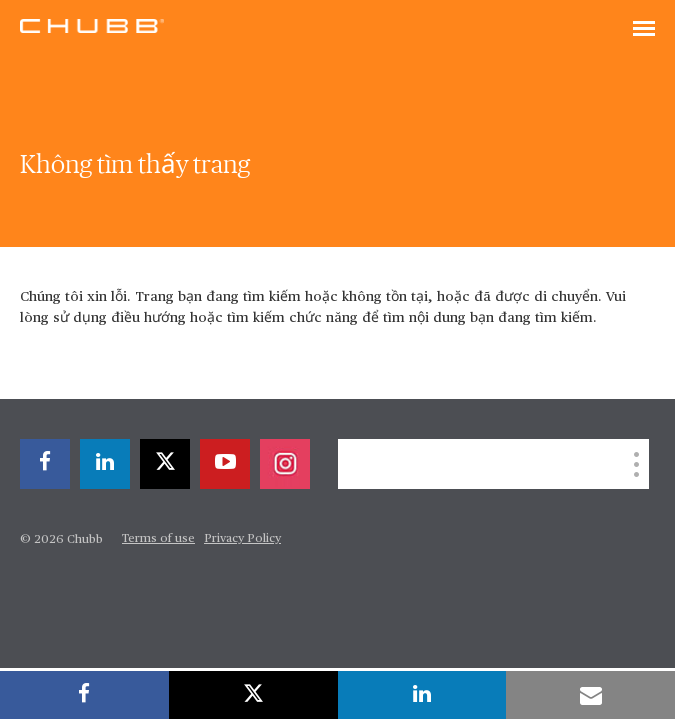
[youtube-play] (225, 464)
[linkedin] (105, 464)
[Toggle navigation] (644, 30)
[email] (590, 695)
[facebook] (45, 464)
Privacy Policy (242, 539)
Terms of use (158, 539)
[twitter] (165, 464)
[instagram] (285, 464)
